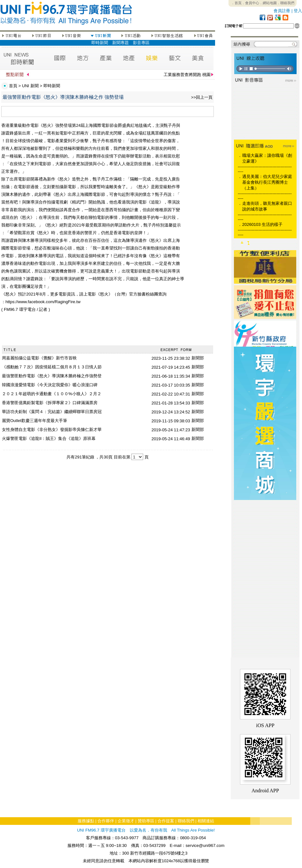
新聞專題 (120, 43)
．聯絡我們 (286, 3)
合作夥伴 (106, 821)
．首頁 (236, 3)
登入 (298, 11)
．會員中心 (250, 3)
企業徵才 (126, 821)
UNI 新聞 (30, 86)
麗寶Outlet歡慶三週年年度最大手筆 (35, 421)
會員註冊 (282, 11)
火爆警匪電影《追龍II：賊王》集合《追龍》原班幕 (49, 438)
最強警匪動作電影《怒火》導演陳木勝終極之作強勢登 (52, 376)
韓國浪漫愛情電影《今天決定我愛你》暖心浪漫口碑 (50, 385)
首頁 (13, 86)
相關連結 (206, 821)
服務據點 (86, 821)
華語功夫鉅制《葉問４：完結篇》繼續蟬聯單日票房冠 (52, 412)
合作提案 (166, 821)
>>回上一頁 (202, 97)
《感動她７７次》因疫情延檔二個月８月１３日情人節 (52, 367)
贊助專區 (146, 821)
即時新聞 (100, 43)
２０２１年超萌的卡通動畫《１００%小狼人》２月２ (52, 394)
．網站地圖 (268, 3)
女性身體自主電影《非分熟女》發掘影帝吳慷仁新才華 (52, 430)
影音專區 (141, 43)
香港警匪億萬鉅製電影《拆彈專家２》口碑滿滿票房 (50, 403)
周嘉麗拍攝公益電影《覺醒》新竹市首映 (39, 358)
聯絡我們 (186, 821)
